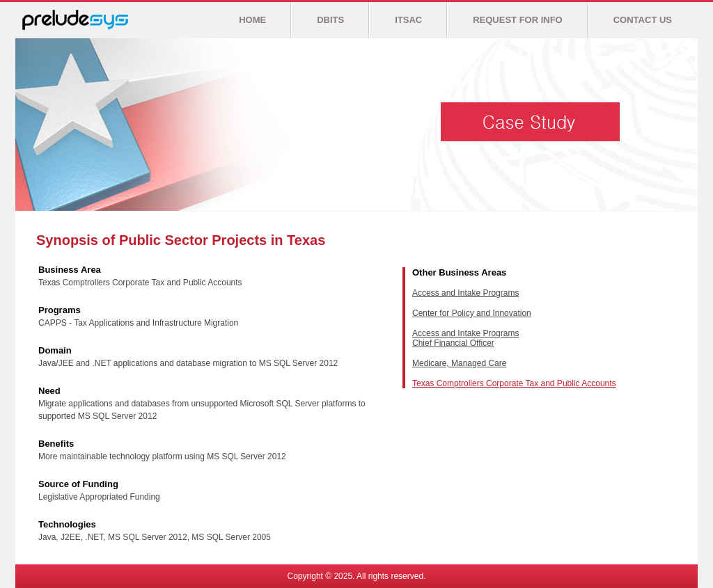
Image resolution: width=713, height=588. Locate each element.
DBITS (330, 20)
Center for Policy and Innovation (472, 313)
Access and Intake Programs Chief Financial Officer (465, 338)
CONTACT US (643, 20)
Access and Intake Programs (465, 293)
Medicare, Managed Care (459, 363)
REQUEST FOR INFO (518, 20)
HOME (252, 20)
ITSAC (408, 20)
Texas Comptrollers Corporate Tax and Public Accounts (514, 383)
